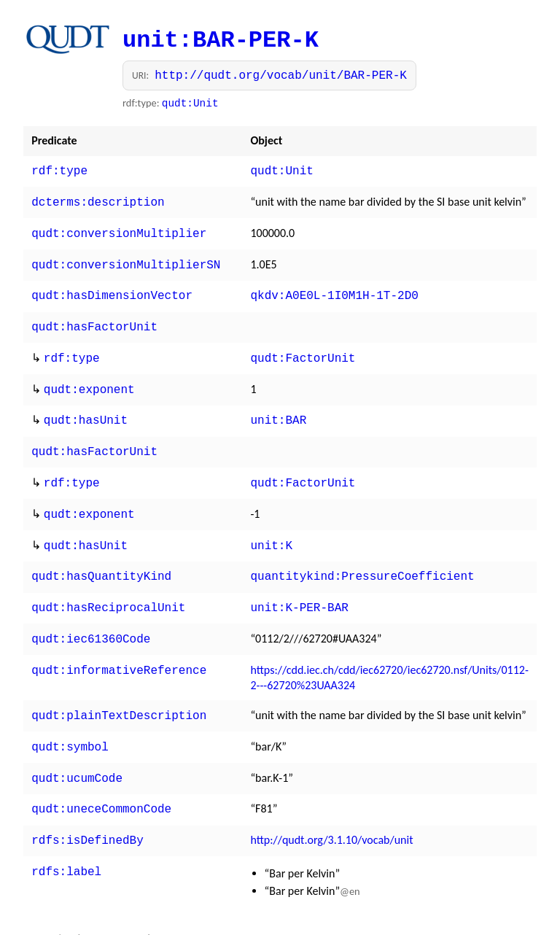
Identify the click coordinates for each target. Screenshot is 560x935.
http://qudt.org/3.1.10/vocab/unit (331, 809)
